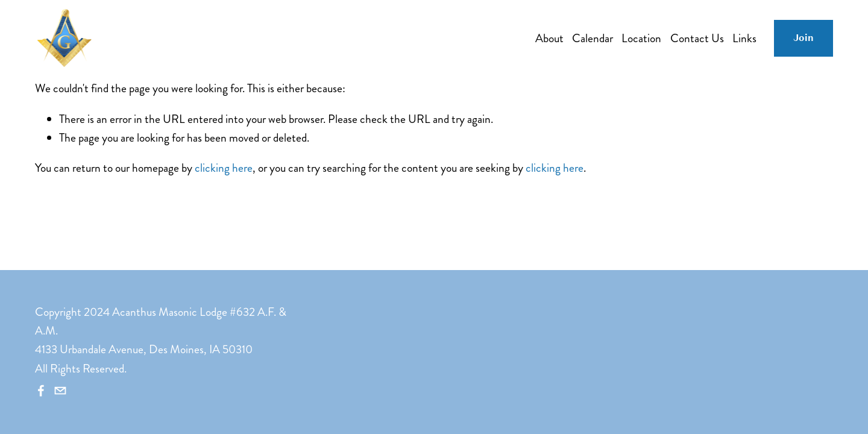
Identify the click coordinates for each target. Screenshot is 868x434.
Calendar (593, 38)
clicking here (224, 168)
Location (641, 38)
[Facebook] (41, 391)
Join (804, 38)
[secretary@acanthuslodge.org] (60, 391)
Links (744, 38)
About (549, 38)
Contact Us (697, 38)
